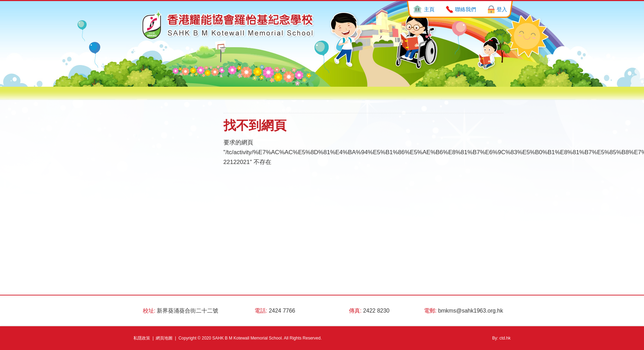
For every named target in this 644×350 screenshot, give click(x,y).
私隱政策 (142, 338)
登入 (502, 9)
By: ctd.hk (501, 338)
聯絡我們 (466, 9)
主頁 (429, 9)
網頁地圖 (164, 338)
